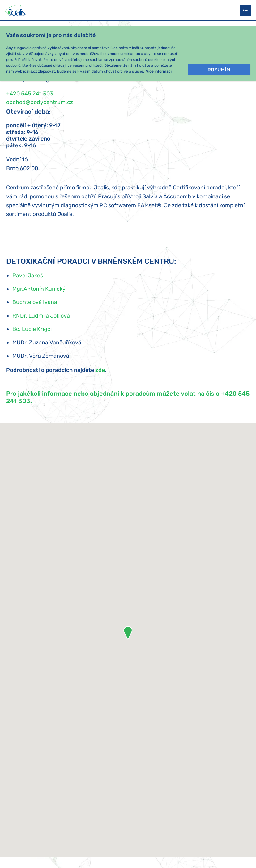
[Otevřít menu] (245, 10)
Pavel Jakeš (28, 276)
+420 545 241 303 (30, 94)
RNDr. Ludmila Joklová (41, 316)
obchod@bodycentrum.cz (40, 102)
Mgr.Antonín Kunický (39, 289)
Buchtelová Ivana (35, 302)
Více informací (159, 71)
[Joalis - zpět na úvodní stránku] (16, 10)
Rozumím (219, 70)
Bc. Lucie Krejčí (32, 329)
